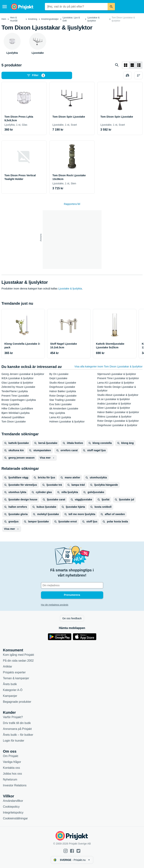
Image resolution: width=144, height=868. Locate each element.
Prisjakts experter (14, 672)
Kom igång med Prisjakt (18, 655)
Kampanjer (10, 696)
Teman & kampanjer (16, 678)
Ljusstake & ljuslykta (70, 289)
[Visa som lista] (132, 65)
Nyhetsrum (10, 779)
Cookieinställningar (15, 818)
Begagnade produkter (17, 702)
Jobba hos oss (12, 774)
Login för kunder (14, 741)
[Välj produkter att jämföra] (127, 75)
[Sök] (111, 7)
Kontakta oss (11, 768)
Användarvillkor (13, 801)
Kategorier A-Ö (13, 690)
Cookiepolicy (11, 807)
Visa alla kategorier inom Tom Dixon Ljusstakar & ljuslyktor (109, 366)
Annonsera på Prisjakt (17, 729)
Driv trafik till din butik (17, 723)
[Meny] (5, 7)
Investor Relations (15, 785)
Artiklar (8, 666)
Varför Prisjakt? (13, 717)
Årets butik (10, 684)
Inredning (33, 19)
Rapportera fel (72, 204)
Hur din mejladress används (55, 605)
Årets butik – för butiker (18, 735)
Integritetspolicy (13, 813)
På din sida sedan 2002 (18, 661)
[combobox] (76, 7)
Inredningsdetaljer (50, 19)
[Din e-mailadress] (72, 585)
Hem (4, 19)
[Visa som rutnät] (126, 65)
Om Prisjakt (11, 756)
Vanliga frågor (12, 762)
